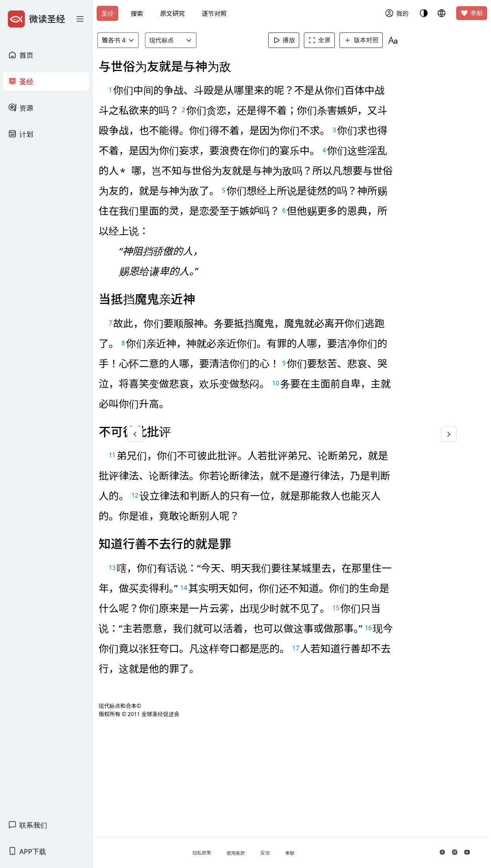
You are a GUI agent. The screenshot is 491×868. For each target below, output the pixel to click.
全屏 (336, 40)
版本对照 (378, 40)
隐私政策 (248, 853)
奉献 (472, 13)
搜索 (137, 14)
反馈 (311, 853)
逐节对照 (214, 14)
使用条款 (282, 853)
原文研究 (172, 14)
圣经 (107, 14)
